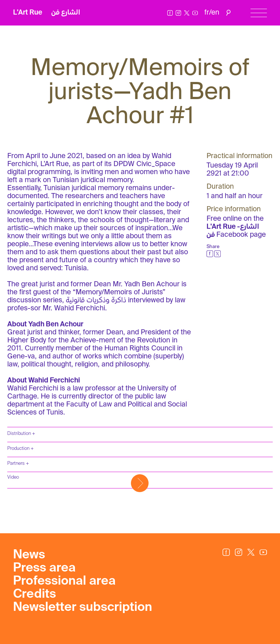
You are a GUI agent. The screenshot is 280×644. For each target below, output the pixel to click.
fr (207, 13)
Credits (35, 594)
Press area (44, 568)
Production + (21, 449)
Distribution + (21, 434)
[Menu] (259, 13)
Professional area (64, 581)
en (215, 13)
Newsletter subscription (83, 608)
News (29, 555)
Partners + (18, 464)
